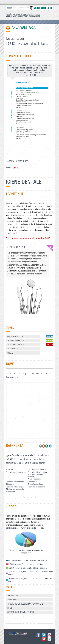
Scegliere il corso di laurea (17, 14)
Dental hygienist (16, 340)
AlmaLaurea (13, 600)
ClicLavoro (13, 596)
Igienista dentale (16, 336)
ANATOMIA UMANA (15, 345)
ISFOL (10, 608)
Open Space (29, 16)
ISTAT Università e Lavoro (20, 612)
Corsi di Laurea (31, 463)
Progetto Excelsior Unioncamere (25, 604)
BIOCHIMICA (13, 349)
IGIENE (10, 353)
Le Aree (31, 14)
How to (38, 14)
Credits (37, 16)
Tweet (8, 167)
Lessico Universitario (15, 16)
